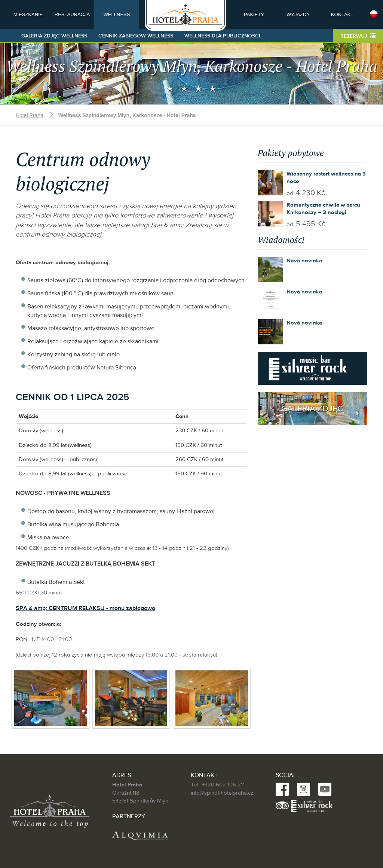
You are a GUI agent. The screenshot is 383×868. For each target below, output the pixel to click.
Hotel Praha (30, 115)
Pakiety (254, 14)
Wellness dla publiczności (222, 36)
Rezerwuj (358, 36)
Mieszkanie (28, 14)
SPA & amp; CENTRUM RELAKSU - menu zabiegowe (85, 608)
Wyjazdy (298, 14)
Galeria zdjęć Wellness (54, 36)
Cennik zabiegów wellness (136, 36)
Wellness (117, 14)
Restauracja (72, 14)
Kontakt (342, 14)
